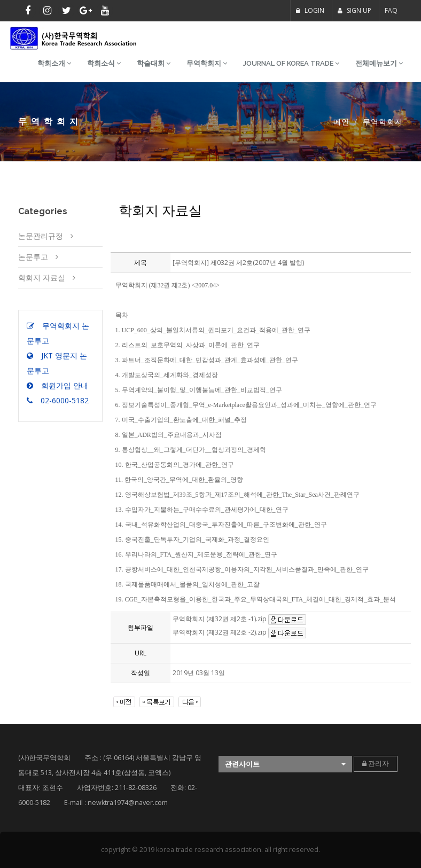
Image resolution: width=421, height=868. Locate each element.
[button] (285, 764)
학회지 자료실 (42, 277)
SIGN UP (354, 10)
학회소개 (54, 63)
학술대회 (154, 63)
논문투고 (33, 257)
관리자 (376, 764)
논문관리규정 (41, 236)
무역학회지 (207, 63)
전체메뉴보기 (379, 63)
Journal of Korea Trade (291, 63)
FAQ (391, 10)
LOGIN (310, 10)
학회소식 (104, 63)
